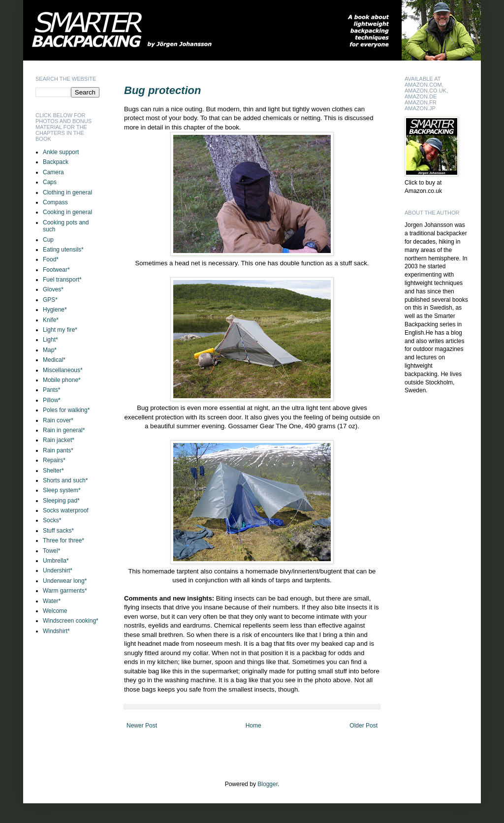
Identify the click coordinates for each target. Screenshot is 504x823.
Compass (55, 202)
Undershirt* (58, 570)
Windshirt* (56, 631)
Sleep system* (62, 490)
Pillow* (52, 400)
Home (253, 726)
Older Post (363, 726)
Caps (50, 182)
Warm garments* (65, 591)
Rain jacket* (59, 440)
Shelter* (53, 471)
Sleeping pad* (61, 501)
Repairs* (54, 460)
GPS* (50, 300)
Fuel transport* (62, 280)
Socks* (52, 520)
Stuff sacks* (58, 531)
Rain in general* (64, 430)
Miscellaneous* (63, 370)
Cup (48, 240)
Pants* (51, 390)
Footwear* (56, 270)
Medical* (54, 360)
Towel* (51, 551)
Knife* (51, 320)
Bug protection (162, 90)
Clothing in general (67, 192)
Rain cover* (58, 420)
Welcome (55, 611)
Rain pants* (58, 450)
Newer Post (142, 726)
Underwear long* (65, 581)
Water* (52, 601)
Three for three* (63, 540)
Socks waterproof (66, 510)
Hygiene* (55, 310)
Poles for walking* (66, 410)
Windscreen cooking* (71, 621)
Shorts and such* (65, 480)
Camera (53, 172)
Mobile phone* (62, 380)
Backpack (56, 162)
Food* (51, 259)
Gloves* (53, 289)
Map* (50, 350)
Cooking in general (67, 212)
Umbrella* (56, 561)
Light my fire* (60, 330)
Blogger (268, 784)
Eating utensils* (63, 250)
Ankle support (61, 152)
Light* (50, 340)
